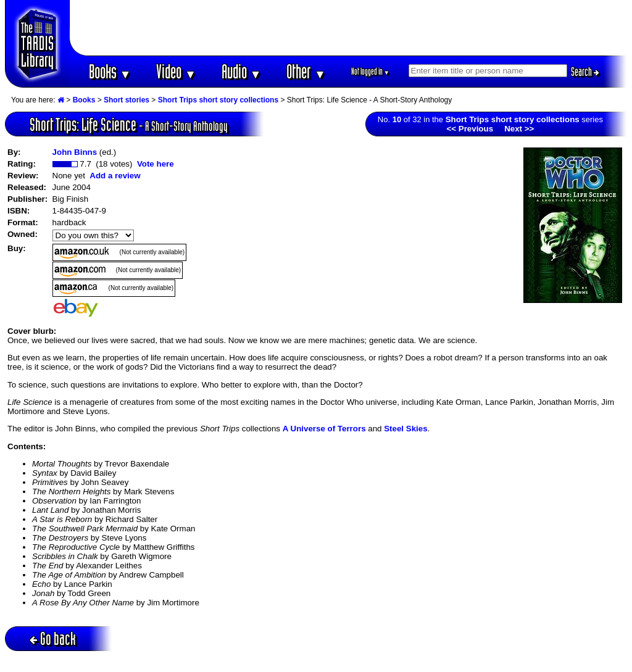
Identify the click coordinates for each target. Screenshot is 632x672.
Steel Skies (405, 429)
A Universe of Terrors (324, 429)
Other (306, 71)
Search (585, 72)
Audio (242, 71)
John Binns (75, 152)
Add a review (115, 176)
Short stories (127, 100)
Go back (53, 638)
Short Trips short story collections (218, 100)
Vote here (156, 164)
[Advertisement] (349, 28)
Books (110, 71)
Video (176, 71)
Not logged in (371, 71)
